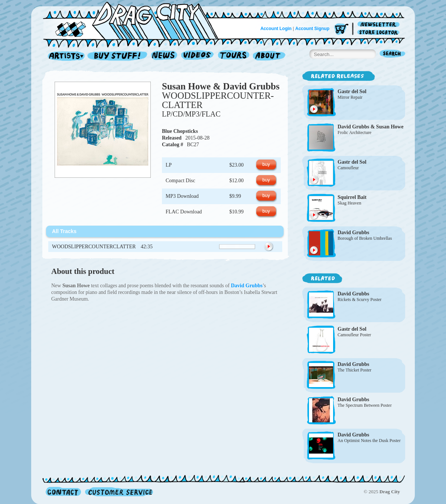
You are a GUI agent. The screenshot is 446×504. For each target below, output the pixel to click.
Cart (341, 30)
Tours (234, 56)
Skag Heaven (349, 203)
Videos (198, 56)
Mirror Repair (350, 97)
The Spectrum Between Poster (365, 405)
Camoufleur (348, 168)
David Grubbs (353, 233)
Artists (64, 56)
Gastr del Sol (352, 91)
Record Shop (118, 56)
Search (393, 54)
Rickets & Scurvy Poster (359, 300)
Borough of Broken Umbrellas (365, 238)
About (269, 56)
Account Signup (312, 29)
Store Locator (380, 32)
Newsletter (380, 25)
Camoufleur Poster (354, 335)
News (165, 56)
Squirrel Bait (352, 197)
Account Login (276, 29)
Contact (63, 492)
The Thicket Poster (354, 370)
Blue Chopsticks (180, 131)
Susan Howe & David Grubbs (221, 86)
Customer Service (118, 492)
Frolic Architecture (354, 132)
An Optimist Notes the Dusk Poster (369, 441)
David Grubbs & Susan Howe (370, 127)
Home (135, 20)
